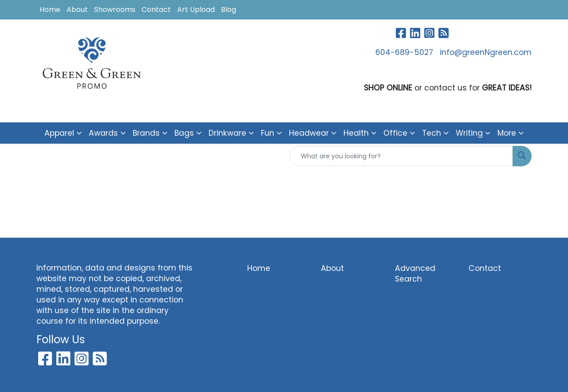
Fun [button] (268, 133)
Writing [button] (469, 133)
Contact (156, 10)
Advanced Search (415, 274)
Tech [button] (432, 133)
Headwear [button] (309, 133)
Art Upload (196, 10)
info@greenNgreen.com (486, 52)
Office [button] (395, 133)
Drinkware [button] (227, 133)
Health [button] (356, 133)
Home (50, 10)
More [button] (507, 133)
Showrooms (115, 10)
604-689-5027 (404, 52)
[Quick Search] (401, 156)
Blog (229, 10)
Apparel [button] (59, 133)
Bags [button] (184, 133)
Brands (146, 133)
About (77, 10)
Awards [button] (103, 133)
